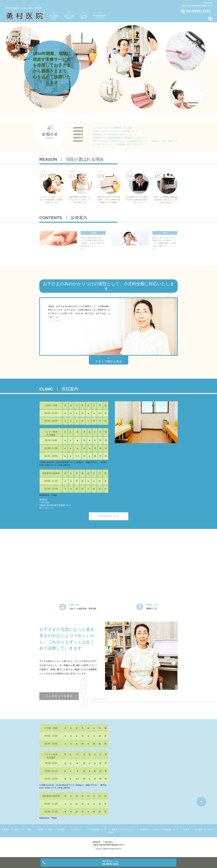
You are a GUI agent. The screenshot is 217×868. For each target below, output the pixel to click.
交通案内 (6, 829)
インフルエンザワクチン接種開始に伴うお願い (113, 128)
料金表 (187, 829)
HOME (111, 833)
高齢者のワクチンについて (123, 829)
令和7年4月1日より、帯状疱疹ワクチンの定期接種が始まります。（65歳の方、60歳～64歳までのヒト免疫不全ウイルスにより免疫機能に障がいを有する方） (135, 143)
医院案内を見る (109, 516)
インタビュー (76, 829)
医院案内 (61, 829)
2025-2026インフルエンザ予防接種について (159, 829)
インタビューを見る (59, 696)
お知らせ (211, 829)
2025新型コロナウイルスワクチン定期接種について (115, 131)
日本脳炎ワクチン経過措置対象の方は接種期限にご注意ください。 (121, 138)
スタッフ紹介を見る (109, 361)
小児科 (40, 829)
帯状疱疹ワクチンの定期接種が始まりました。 (113, 134)
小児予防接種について (97, 829)
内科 (50, 829)
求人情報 (198, 829)
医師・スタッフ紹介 (23, 829)
